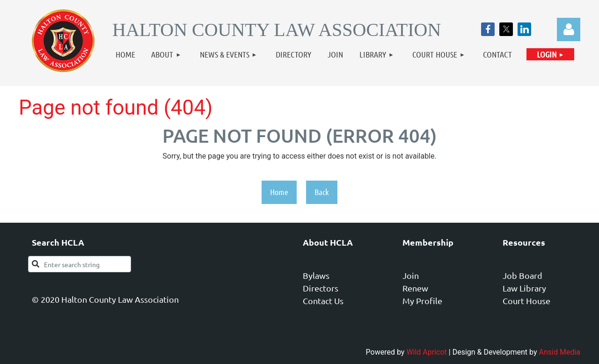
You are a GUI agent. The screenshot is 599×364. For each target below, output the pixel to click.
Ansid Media (560, 352)
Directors (321, 288)
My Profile (422, 301)
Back (322, 192)
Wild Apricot (426, 352)
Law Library (524, 288)
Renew (415, 288)
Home (279, 192)
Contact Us (323, 301)
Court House (526, 301)
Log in (569, 29)
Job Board (522, 275)
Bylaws (316, 275)
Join (411, 275)
